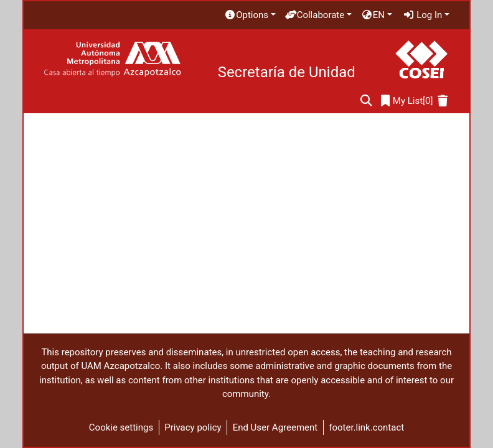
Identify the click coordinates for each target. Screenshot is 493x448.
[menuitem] (250, 15)
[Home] (112, 59)
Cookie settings (121, 427)
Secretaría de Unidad (287, 72)
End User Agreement (275, 427)
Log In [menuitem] (423, 15)
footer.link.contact (366, 427)
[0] (407, 101)
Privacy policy (193, 427)
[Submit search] (366, 101)
